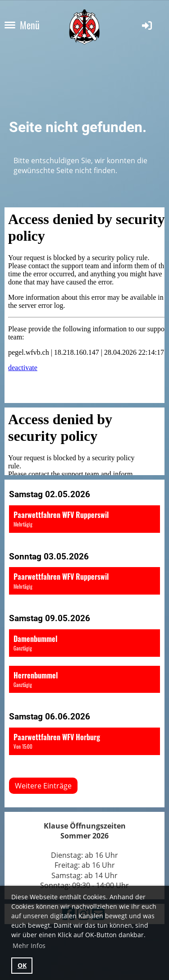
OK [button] (22, 965)
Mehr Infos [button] (29, 946)
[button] (84, 519)
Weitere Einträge (43, 786)
